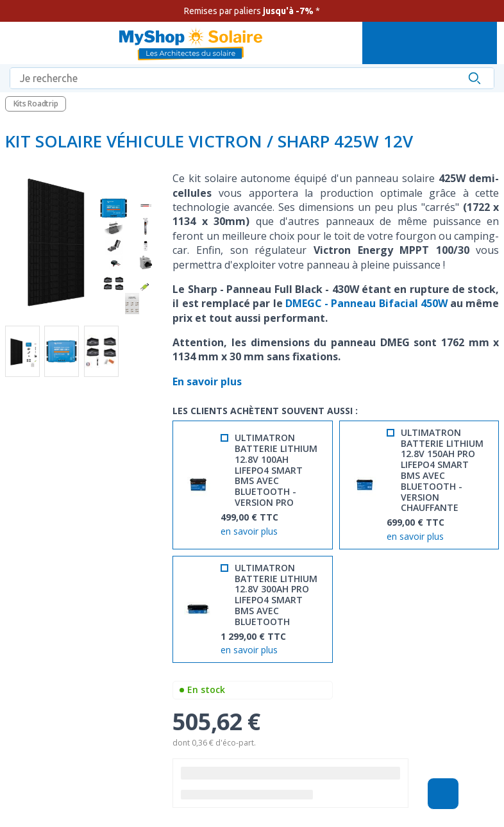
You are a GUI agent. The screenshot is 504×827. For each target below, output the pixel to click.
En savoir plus (208, 381)
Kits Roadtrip (36, 104)
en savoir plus (249, 532)
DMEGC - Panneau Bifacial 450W (366, 303)
